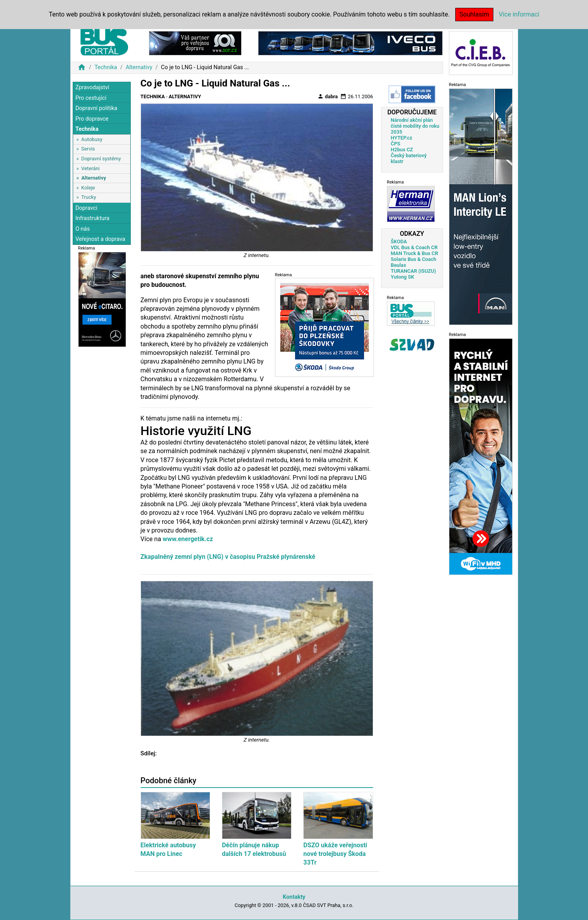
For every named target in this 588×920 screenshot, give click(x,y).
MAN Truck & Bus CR (415, 253)
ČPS (396, 144)
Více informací (519, 14)
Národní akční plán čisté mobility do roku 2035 (415, 126)
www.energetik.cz (188, 539)
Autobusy (92, 139)
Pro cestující (91, 98)
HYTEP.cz (402, 138)
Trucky (89, 197)
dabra (328, 96)
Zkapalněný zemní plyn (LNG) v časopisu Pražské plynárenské (228, 557)
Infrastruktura (93, 218)
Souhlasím (474, 14)
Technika (106, 67)
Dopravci (86, 208)
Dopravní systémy (101, 159)
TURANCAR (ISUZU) (413, 271)
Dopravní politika (96, 108)
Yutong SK (403, 277)
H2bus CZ (402, 150)
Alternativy (139, 67)
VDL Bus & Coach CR (414, 247)
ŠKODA (399, 241)
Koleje (88, 188)
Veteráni (91, 168)
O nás (83, 229)
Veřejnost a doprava (100, 239)
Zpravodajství (92, 87)
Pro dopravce (92, 119)
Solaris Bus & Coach (414, 259)
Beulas (398, 265)
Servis (88, 149)
